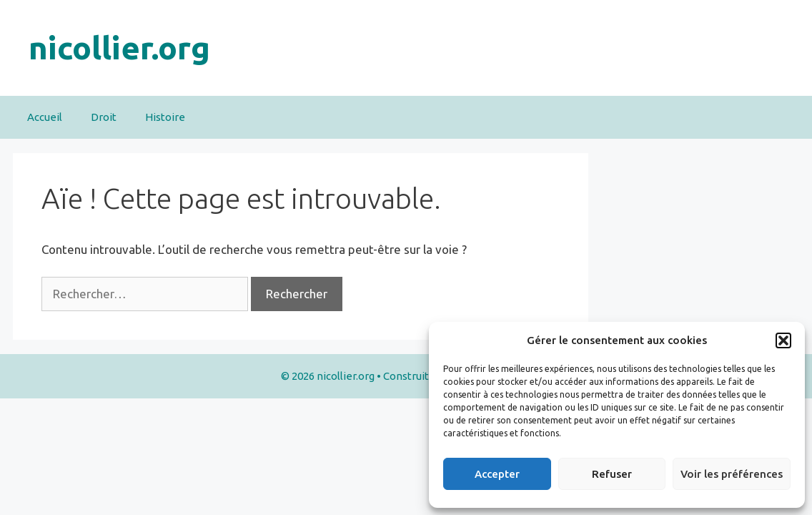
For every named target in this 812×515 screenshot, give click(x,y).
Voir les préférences (732, 474)
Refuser (612, 474)
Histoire (165, 117)
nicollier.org (119, 48)
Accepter (497, 474)
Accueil (45, 117)
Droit (104, 117)
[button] (783, 340)
